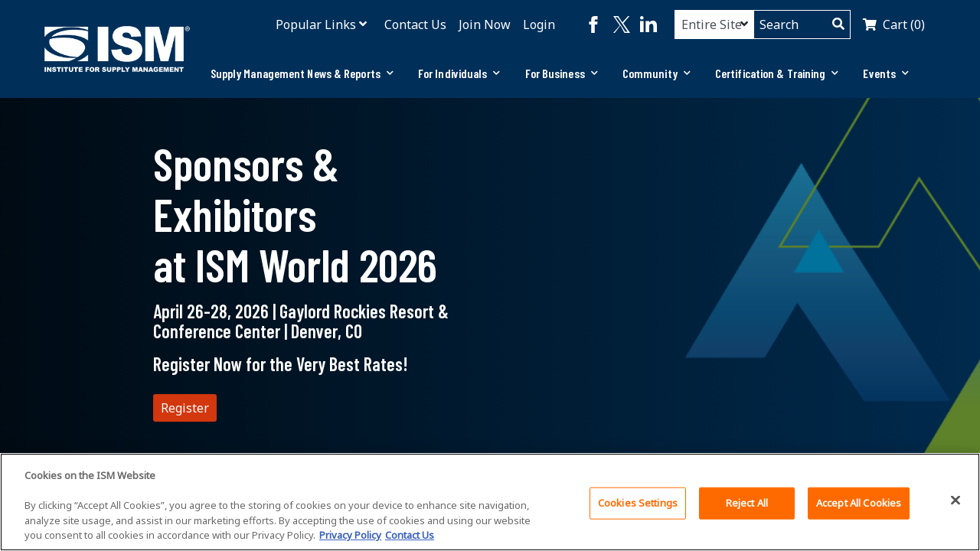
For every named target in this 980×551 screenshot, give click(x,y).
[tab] (302, 73)
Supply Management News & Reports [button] (302, 73)
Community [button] (657, 73)
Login (539, 24)
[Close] (955, 500)
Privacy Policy (350, 535)
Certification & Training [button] (777, 73)
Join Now (485, 24)
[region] (490, 502)
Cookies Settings (638, 503)
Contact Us (415, 24)
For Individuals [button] (459, 73)
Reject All (747, 503)
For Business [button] (562, 73)
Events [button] (886, 73)
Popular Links (316, 24)
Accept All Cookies (859, 503)
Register (185, 408)
